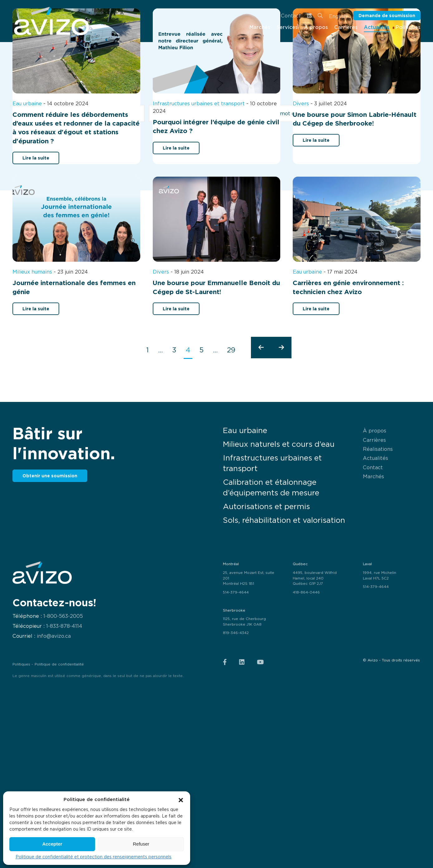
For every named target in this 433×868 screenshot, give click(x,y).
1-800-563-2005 (63, 616)
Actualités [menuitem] (377, 27)
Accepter (52, 844)
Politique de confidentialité (59, 664)
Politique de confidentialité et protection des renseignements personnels (94, 857)
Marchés (373, 476)
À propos (375, 431)
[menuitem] (51, 21)
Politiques (21, 664)
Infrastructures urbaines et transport (272, 463)
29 (231, 350)
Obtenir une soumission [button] (50, 476)
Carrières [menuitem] (346, 27)
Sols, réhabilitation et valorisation (284, 520)
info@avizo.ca (54, 636)
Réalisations (378, 449)
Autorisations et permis (266, 506)
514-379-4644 (236, 592)
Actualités (375, 458)
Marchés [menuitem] (260, 27)
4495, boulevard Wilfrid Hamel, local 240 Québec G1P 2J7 (315, 578)
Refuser (141, 844)
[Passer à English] (338, 16)
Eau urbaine (245, 430)
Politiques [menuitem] (408, 27)
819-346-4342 (236, 633)
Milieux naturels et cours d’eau (279, 444)
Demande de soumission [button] (387, 15)
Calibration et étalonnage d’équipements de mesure (271, 487)
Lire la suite (36, 158)
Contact (291, 16)
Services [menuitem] (287, 27)
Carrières (374, 440)
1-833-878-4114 (64, 626)
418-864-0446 (306, 592)
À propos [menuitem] (316, 27)
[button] (181, 799)
